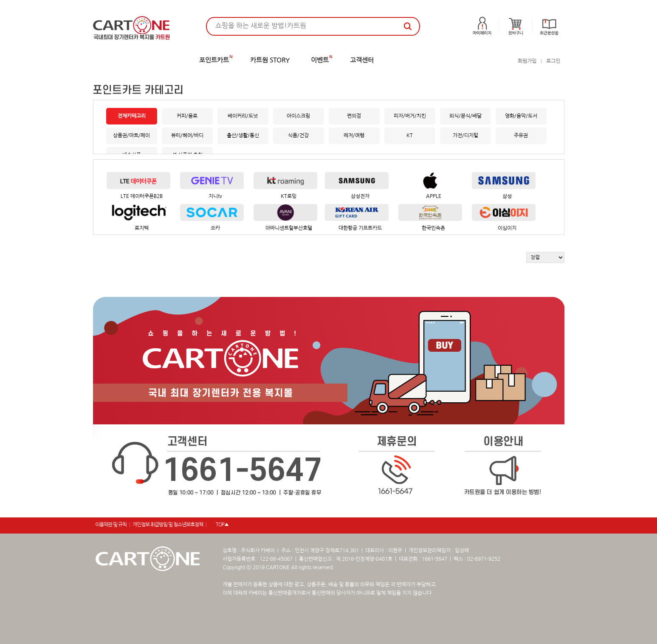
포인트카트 (214, 60)
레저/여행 (354, 136)
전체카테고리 (132, 116)
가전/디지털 (465, 136)
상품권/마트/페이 (131, 136)
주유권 (521, 136)
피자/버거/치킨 (410, 116)
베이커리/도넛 (243, 116)
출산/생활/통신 (243, 136)
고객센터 (362, 60)
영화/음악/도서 (521, 116)
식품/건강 (298, 136)
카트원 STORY (270, 60)
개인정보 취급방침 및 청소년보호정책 (168, 525)
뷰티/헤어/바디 (187, 136)
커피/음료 (187, 116)
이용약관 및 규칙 (111, 525)
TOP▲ (222, 525)
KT (410, 136)
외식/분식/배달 (465, 116)
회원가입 (527, 61)
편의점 (354, 116)
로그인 (553, 61)
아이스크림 (298, 116)
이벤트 (320, 60)
